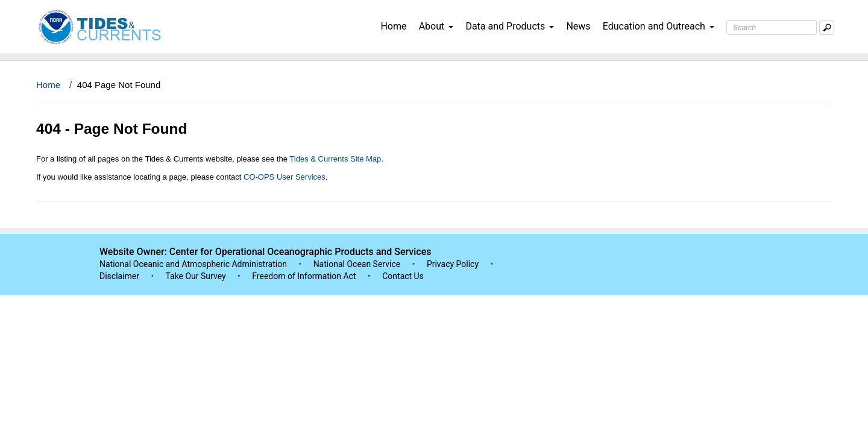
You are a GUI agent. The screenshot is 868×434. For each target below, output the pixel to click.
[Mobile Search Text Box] (827, 27)
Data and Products (510, 26)
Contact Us (403, 276)
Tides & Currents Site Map (335, 159)
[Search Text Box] (772, 27)
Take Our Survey (197, 276)
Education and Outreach (659, 26)
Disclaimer (119, 276)
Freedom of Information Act (304, 276)
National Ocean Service (357, 264)
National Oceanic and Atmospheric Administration (193, 264)
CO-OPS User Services (285, 177)
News (578, 26)
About (436, 26)
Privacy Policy (453, 264)
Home (393, 26)
